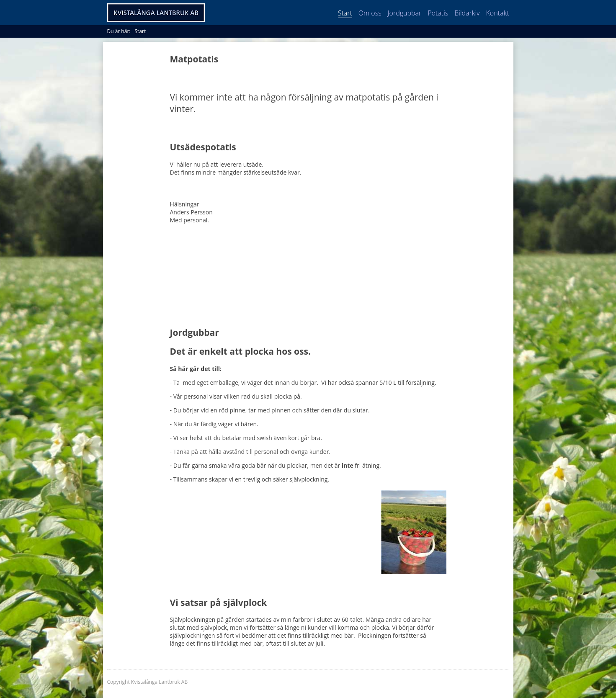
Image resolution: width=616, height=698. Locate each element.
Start (345, 13)
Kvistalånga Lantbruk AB (156, 13)
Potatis (438, 13)
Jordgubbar (405, 13)
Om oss (370, 13)
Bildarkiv (467, 13)
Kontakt (497, 13)
